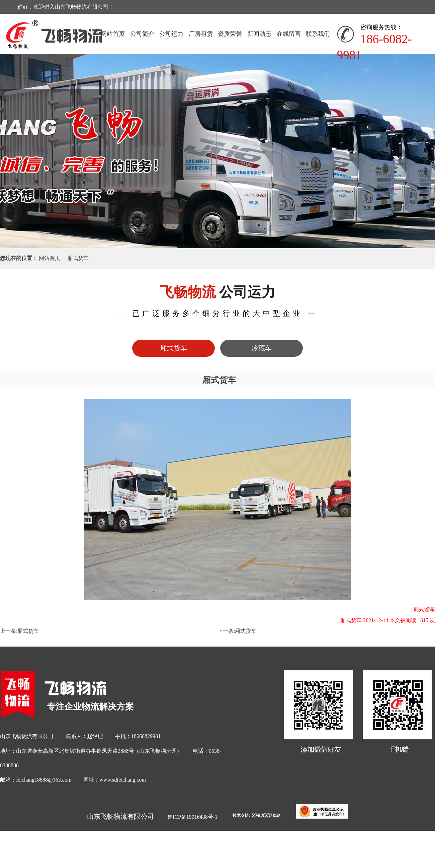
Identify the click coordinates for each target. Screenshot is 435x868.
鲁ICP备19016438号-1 (192, 817)
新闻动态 (259, 34)
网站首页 (113, 34)
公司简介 (142, 34)
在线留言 (289, 34)
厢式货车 (28, 631)
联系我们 (318, 34)
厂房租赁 (201, 34)
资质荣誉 (230, 34)
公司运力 (171, 34)
